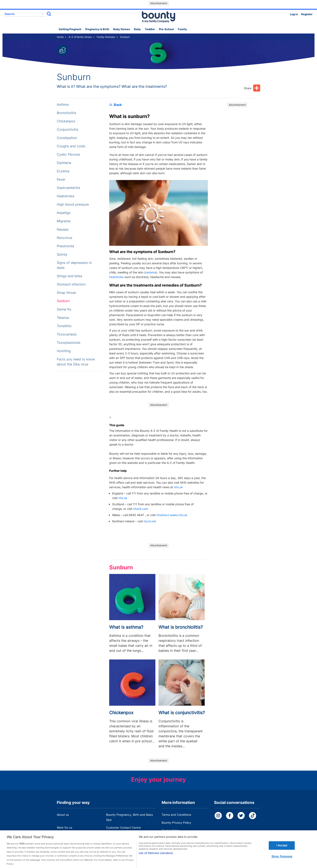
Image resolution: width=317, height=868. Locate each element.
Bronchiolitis (66, 113)
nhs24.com (141, 509)
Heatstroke (66, 196)
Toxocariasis (67, 334)
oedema (151, 272)
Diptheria (64, 163)
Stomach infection (71, 284)
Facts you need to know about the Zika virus (76, 362)
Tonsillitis (64, 326)
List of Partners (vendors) (156, 857)
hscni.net (150, 521)
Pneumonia (65, 246)
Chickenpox (66, 121)
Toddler (150, 29)
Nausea (63, 229)
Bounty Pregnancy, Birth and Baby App (130, 817)
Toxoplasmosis (69, 343)
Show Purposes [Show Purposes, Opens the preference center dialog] (282, 861)
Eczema (63, 171)
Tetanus (63, 318)
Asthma (63, 105)
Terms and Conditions (176, 815)
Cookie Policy (171, 830)
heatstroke (116, 277)
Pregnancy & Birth (97, 29)
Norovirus (64, 238)
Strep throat (66, 293)
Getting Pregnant (70, 29)
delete (43, 14)
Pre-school (166, 29)
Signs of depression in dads (74, 265)
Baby (137, 29)
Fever (61, 179)
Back (115, 105)
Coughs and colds (71, 146)
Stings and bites (69, 276)
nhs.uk (178, 487)
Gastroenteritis (68, 188)
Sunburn (63, 301)
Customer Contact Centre (123, 828)
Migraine (64, 221)
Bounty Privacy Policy (176, 823)
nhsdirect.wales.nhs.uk (172, 515)
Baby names (122, 29)
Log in (294, 14)
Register (307, 14)
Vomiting (64, 351)
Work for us (64, 828)
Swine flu (64, 309)
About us (63, 815)
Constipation (67, 138)
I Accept (282, 850)
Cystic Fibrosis (68, 155)
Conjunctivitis (67, 130)
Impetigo (64, 213)
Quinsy (62, 254)
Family (182, 29)
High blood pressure (73, 204)
